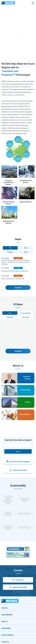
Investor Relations (7, 635)
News (18, 268)
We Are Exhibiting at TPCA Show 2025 (13, 279)
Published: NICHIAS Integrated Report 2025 (15, 271)
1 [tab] (18, 39)
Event (18, 258)
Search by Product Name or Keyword (18, 440)
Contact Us (5, 642)
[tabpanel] (18, 6)
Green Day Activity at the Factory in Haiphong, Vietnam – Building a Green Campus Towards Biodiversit (16, 262)
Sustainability (6, 628)
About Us (4, 621)
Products (4, 608)
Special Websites (7, 615)
